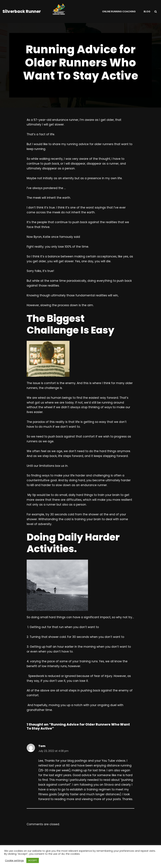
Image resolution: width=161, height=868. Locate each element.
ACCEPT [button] (33, 860)
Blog (147, 11)
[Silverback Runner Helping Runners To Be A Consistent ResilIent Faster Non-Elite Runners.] (39, 11)
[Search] (156, 12)
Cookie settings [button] (14, 861)
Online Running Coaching (119, 11)
